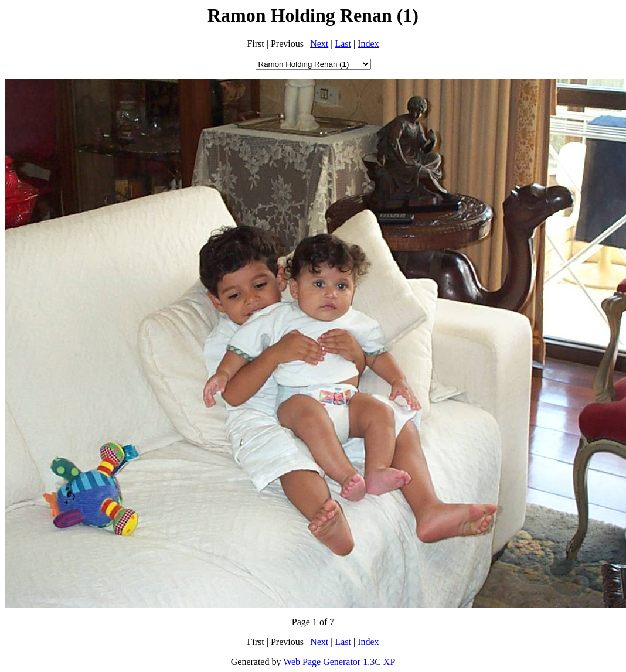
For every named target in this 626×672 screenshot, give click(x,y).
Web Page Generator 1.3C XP (339, 662)
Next (319, 44)
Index (368, 44)
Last (343, 44)
